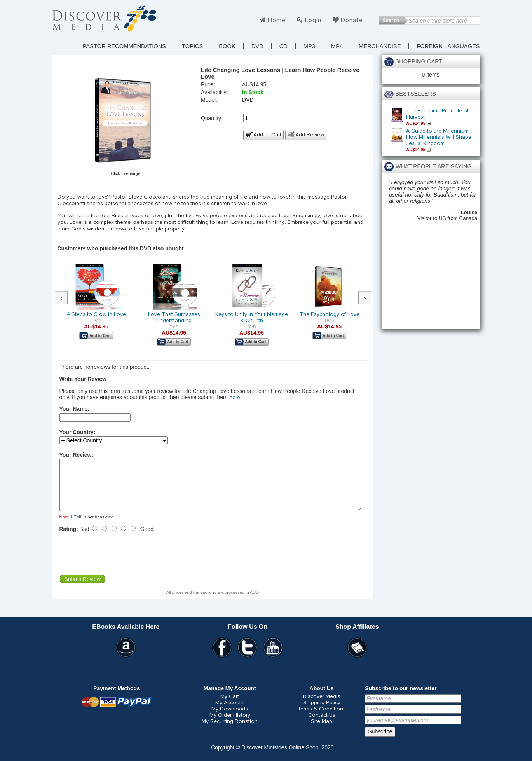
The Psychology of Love (330, 314)
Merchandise (380, 46)
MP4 (337, 46)
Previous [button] (65, 298)
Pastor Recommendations (124, 46)
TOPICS (192, 46)
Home (277, 20)
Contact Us (322, 724)
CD (283, 46)
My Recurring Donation (230, 731)
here (235, 398)
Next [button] (368, 298)
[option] (96, 307)
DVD (257, 46)
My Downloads (230, 718)
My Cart (230, 706)
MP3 (309, 46)
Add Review (310, 135)
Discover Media (322, 706)
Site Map (322, 731)
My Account (230, 712)
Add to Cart (267, 135)
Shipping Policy (322, 712)
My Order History (230, 724)
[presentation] (119, 563)
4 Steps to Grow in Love (96, 314)
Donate (352, 20)
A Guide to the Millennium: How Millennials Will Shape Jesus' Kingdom (439, 137)
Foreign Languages (448, 46)
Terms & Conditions (322, 718)
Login (313, 20)
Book (227, 46)
